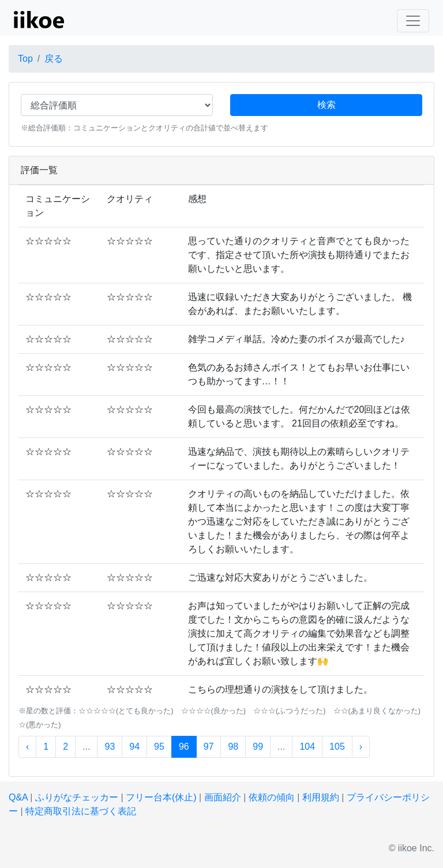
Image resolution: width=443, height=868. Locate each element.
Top (25, 59)
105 (337, 747)
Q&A (18, 797)
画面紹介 (223, 797)
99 (258, 747)
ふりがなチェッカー (77, 797)
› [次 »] (361, 747)
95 (159, 747)
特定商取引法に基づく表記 (81, 811)
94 (134, 747)
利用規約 (321, 797)
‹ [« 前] (27, 747)
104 (307, 747)
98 (233, 747)
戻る (54, 59)
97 (209, 747)
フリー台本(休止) (161, 797)
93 (110, 747)
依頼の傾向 (272, 797)
